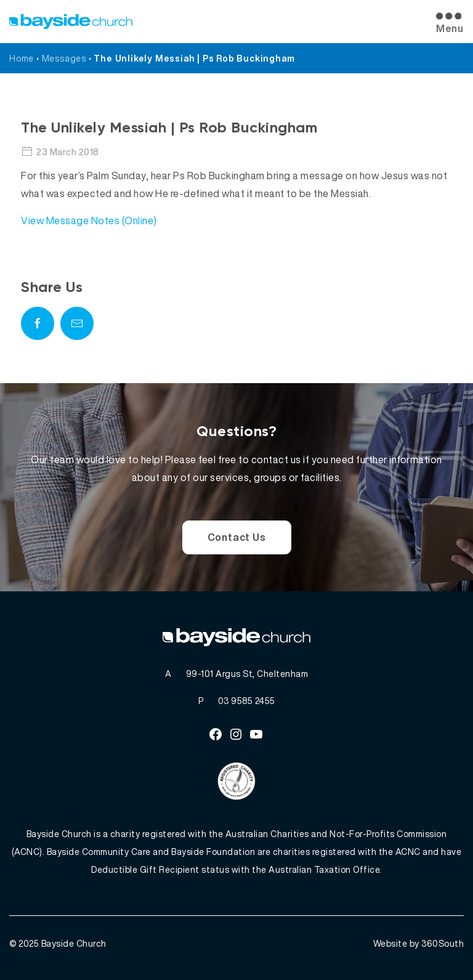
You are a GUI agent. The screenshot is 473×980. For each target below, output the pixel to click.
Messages (64, 58)
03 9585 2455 (247, 701)
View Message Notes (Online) (89, 221)
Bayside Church (74, 943)
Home (22, 58)
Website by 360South (419, 943)
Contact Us (237, 537)
